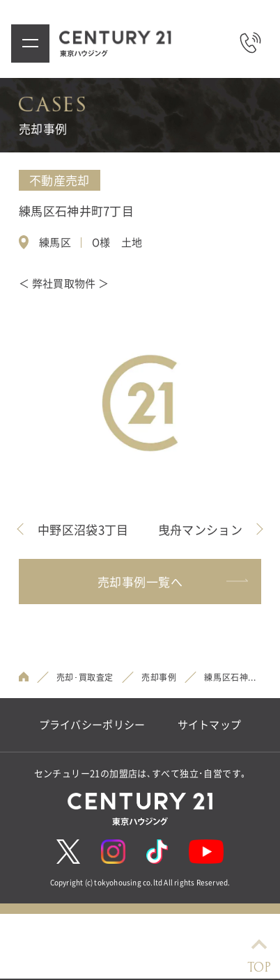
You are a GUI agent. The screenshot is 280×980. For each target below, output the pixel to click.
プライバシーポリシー (92, 725)
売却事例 (159, 677)
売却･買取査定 (85, 677)
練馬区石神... (230, 677)
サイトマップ (210, 725)
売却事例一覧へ (172, 582)
